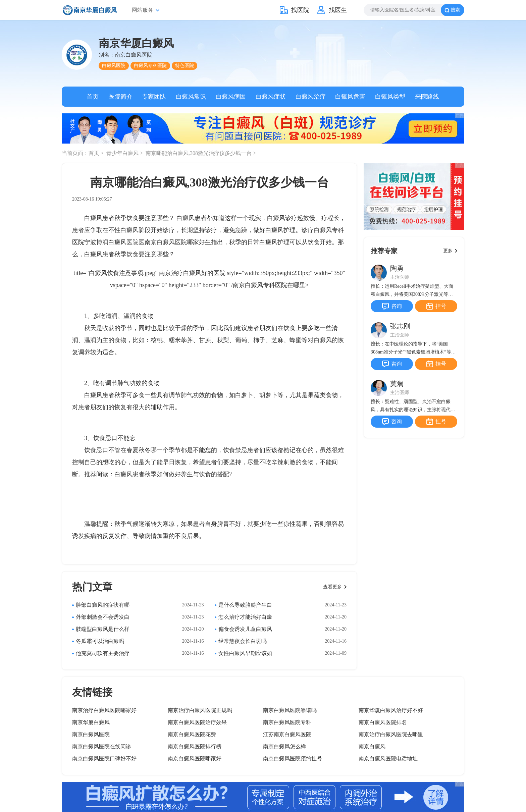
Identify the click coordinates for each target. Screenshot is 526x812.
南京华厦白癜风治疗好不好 (391, 710)
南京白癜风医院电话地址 (388, 759)
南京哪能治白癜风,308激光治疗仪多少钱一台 (199, 153)
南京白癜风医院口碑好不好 (104, 759)
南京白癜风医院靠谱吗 (290, 710)
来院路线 (427, 97)
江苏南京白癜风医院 (287, 734)
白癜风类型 (390, 97)
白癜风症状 (271, 97)
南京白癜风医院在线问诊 (102, 746)
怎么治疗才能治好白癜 (245, 617)
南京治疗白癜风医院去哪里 (391, 734)
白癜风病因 (231, 97)
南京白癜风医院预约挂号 (293, 759)
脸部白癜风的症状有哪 (103, 605)
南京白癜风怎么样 (284, 746)
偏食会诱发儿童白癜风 (245, 629)
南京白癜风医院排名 (383, 722)
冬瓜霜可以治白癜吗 (100, 641)
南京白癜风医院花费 (192, 734)
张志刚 (400, 326)
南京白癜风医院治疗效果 (197, 722)
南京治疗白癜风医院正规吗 (200, 710)
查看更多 (332, 587)
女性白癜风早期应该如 (245, 653)
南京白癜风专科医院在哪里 (269, 285)
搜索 (455, 10)
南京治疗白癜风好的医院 (192, 273)
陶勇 (397, 268)
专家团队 (154, 97)
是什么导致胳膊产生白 (245, 605)
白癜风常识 (191, 97)
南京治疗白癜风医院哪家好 (104, 710)
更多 (448, 251)
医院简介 (120, 97)
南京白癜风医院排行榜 (195, 746)
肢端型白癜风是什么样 (103, 629)
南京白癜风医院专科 (287, 722)
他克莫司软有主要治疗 (103, 653)
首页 (93, 97)
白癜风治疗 (311, 97)
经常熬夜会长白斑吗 (243, 641)
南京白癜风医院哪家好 (175, 242)
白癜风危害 (350, 97)
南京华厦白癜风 (91, 722)
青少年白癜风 (123, 153)
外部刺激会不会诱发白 (103, 617)
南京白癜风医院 (91, 734)
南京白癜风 (372, 746)
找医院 (300, 10)
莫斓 (397, 384)
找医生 (338, 10)
